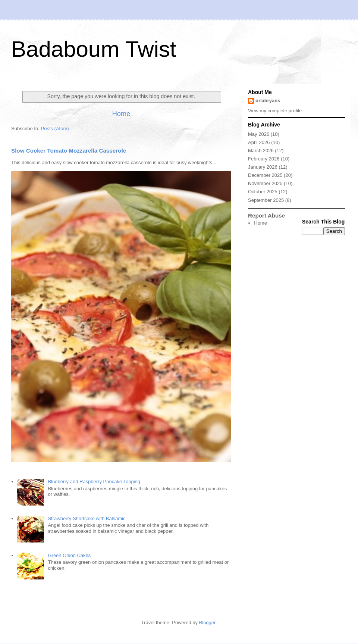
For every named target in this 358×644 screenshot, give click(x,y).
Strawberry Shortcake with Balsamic (87, 518)
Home (121, 114)
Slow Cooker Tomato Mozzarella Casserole (69, 151)
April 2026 (259, 142)
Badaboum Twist (94, 49)
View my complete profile (275, 111)
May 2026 (259, 134)
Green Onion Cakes (69, 555)
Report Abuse (266, 215)
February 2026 (264, 159)
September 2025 (266, 200)
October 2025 (263, 192)
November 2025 (265, 183)
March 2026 (261, 151)
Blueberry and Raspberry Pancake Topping (94, 482)
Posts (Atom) (55, 129)
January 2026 (263, 167)
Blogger (207, 623)
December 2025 (265, 175)
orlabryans (268, 101)
